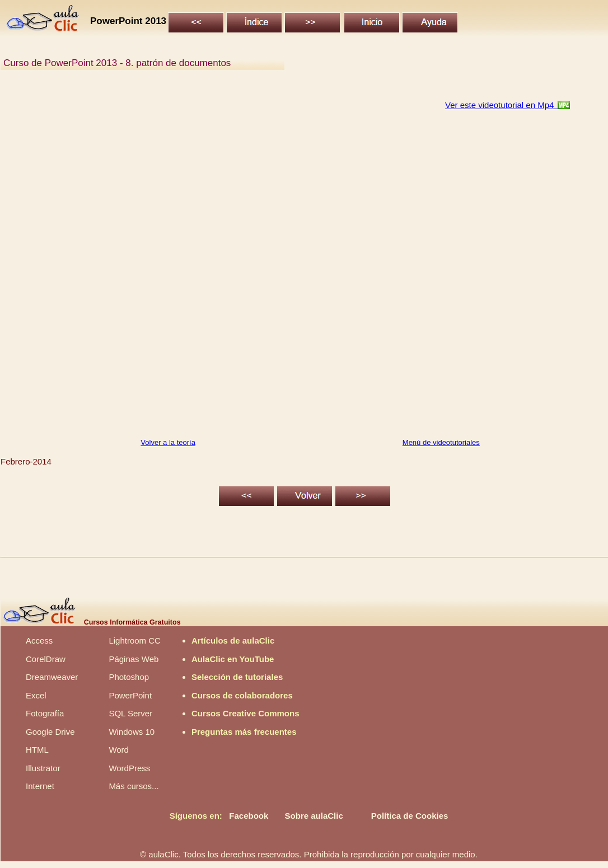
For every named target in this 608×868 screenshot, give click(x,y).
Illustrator (43, 768)
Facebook (249, 816)
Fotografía (45, 713)
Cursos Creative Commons (245, 713)
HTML (37, 750)
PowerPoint (130, 695)
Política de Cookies (410, 816)
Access (39, 641)
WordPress (129, 768)
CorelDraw (46, 659)
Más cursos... (134, 786)
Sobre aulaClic (314, 816)
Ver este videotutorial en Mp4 (502, 105)
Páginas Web (134, 659)
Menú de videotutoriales (441, 442)
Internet (40, 786)
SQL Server (130, 713)
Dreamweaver (52, 677)
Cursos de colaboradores (242, 695)
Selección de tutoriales (237, 677)
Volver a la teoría (168, 442)
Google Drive (50, 732)
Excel (36, 695)
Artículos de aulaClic (233, 641)
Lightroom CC (135, 641)
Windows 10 (132, 732)
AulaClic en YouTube (233, 659)
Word (119, 750)
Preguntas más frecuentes (244, 732)
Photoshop (129, 677)
